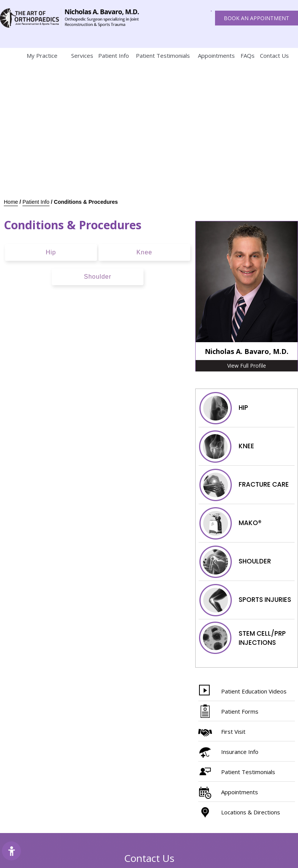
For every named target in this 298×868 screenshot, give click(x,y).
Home (8, 56)
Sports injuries (245, 600)
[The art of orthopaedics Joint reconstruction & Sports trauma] (31, 18)
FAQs (248, 56)
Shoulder (97, 277)
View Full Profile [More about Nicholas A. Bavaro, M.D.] (247, 366)
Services (82, 56)
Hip (51, 252)
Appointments (216, 56)
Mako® (230, 523)
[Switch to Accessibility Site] (11, 851)
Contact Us (274, 56)
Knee (144, 252)
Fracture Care (244, 485)
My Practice (42, 56)
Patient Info (114, 56)
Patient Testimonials (163, 56)
